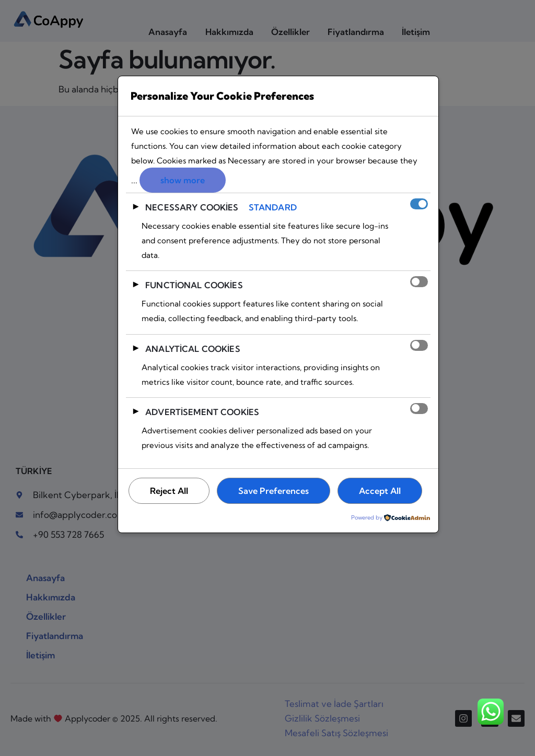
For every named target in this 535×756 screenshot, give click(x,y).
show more (183, 180)
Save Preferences (277, 491)
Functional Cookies (194, 286)
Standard (273, 208)
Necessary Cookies (192, 208)
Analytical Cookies (193, 349)
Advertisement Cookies (202, 412)
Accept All (172, 520)
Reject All (170, 491)
